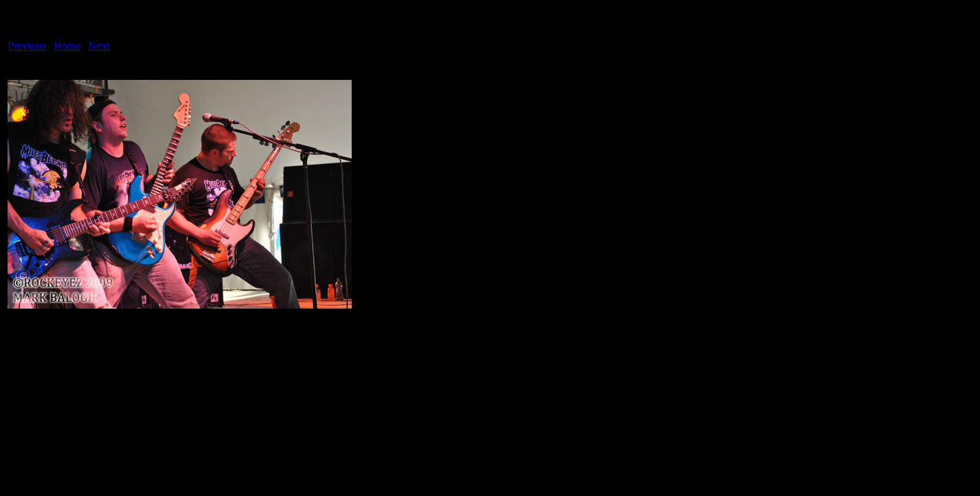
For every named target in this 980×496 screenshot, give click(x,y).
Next (99, 46)
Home (67, 46)
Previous (27, 46)
